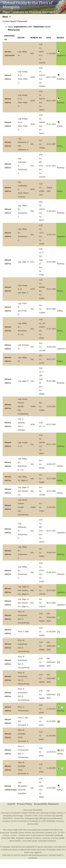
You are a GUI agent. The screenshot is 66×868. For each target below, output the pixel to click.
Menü (5, 17)
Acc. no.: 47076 (42, 359)
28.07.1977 (51, 359)
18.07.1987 (51, 144)
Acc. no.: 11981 (42, 507)
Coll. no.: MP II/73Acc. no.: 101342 (42, 166)
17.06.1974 (51, 211)
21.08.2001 (51, 507)
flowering (61, 168)
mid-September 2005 (51, 617)
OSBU (33, 406)
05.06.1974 (51, 572)
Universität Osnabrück (47, 841)
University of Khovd (50, 838)
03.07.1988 (51, 289)
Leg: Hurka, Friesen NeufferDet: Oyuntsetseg (23, 406)
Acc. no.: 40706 (42, 464)
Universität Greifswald (54, 835)
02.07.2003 (51, 424)
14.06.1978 (51, 347)
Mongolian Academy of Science (29, 838)
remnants (61, 574)
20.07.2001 (51, 590)
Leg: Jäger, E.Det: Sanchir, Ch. (24, 491)
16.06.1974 (51, 552)
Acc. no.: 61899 (42, 479)
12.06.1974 (51, 235)
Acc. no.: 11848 (42, 406)
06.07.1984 (51, 309)
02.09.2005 (51, 721)
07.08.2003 (51, 632)
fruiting (60, 146)
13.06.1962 (51, 788)
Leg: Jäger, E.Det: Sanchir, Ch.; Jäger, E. (24, 590)
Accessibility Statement (46, 804)
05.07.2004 (51, 603)
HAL (32, 54)
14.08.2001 (51, 406)
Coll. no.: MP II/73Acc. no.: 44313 (42, 531)
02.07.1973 (51, 166)
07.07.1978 (51, 124)
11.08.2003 (51, 768)
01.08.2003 (51, 736)
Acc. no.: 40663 (42, 552)
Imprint (11, 804)
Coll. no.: (42, 617)
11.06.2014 (51, 709)
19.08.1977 (51, 464)
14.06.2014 (51, 752)
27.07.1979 (51, 329)
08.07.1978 (51, 77)
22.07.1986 (51, 479)
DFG (56, 830)
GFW (33, 77)
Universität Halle (8, 838)
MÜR (33, 189)
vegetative (61, 236)
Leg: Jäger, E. (24, 262)
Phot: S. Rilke (23, 632)
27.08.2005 (51, 54)
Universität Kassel (30, 841)
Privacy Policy (24, 804)
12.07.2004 (51, 491)
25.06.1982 (51, 262)
